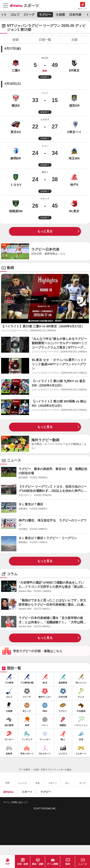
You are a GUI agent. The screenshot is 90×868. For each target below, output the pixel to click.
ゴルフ (15, 15)
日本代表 (75, 15)
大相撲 (60, 15)
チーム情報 (53, 864)
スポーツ (27, 792)
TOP (7, 864)
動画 (68, 864)
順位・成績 (38, 864)
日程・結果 (23, 864)
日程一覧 (45, 40)
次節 (74, 40)
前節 (16, 40)
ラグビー (45, 15)
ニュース (83, 864)
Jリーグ (29, 15)
